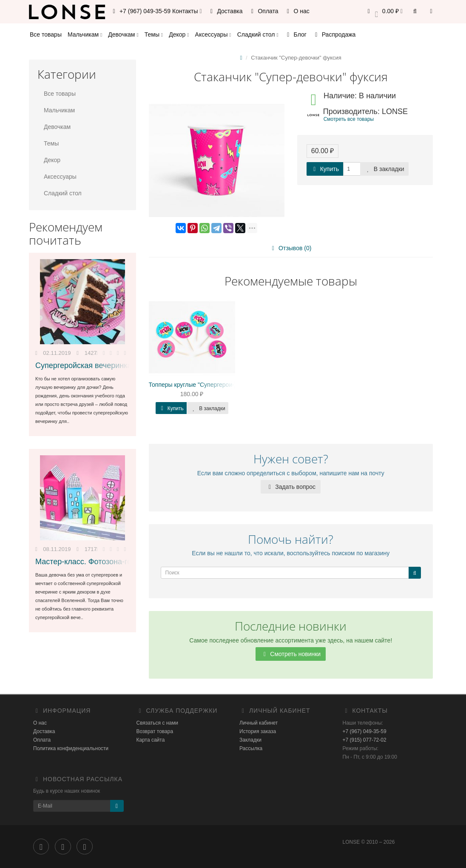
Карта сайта (151, 740)
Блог (296, 34)
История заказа (258, 731)
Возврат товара (155, 731)
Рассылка (251, 748)
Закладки (250, 740)
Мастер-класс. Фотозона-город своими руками (118, 562)
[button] (384, 12)
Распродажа (334, 34)
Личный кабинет (259, 723)
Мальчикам (85, 34)
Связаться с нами (157, 723)
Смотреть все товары (349, 119)
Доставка (225, 11)
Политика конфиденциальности (71, 748)
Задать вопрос (291, 487)
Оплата (264, 11)
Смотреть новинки (291, 654)
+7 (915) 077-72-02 (365, 740)
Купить (325, 169)
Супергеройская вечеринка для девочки (106, 365)
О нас (297, 11)
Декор (179, 34)
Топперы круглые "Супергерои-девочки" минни (213, 385)
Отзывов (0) (290, 248)
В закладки (384, 169)
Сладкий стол (258, 34)
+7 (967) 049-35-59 (365, 731)
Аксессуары (213, 34)
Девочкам (123, 34)
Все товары (46, 34)
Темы (154, 34)
